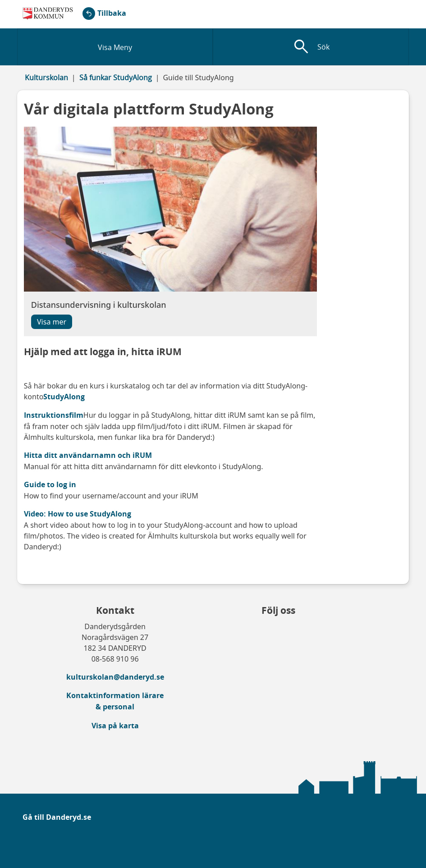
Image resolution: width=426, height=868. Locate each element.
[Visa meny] (115, 47)
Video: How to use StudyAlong (78, 514)
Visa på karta (115, 726)
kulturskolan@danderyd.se (115, 677)
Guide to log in (50, 484)
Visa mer (52, 322)
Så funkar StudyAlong (116, 78)
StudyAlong (64, 397)
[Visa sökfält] (311, 47)
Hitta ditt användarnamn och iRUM (88, 455)
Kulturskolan (46, 78)
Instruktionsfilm (54, 415)
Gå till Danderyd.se (57, 817)
